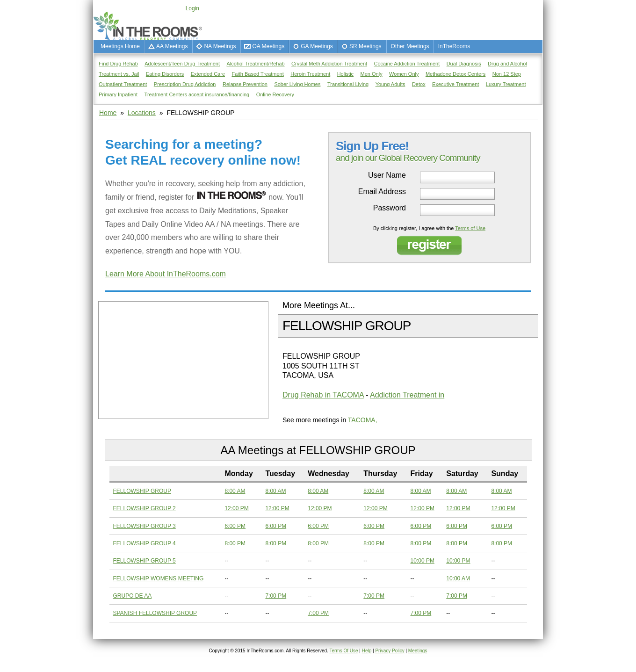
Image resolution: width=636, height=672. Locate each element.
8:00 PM (235, 543)
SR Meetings (365, 46)
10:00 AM (458, 578)
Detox (419, 84)
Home (108, 113)
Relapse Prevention (245, 84)
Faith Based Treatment (257, 74)
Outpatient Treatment (123, 84)
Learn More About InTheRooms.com (166, 274)
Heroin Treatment (310, 74)
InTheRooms (454, 46)
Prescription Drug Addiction (185, 84)
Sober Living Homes (297, 84)
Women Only (404, 74)
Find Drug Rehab (118, 64)
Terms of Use (470, 228)
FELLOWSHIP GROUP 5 (145, 561)
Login (192, 8)
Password (390, 208)
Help (367, 651)
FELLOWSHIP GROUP (142, 491)
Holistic (345, 74)
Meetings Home (120, 46)
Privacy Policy (390, 651)
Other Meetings (410, 46)
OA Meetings (268, 46)
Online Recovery (275, 94)
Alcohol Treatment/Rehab (256, 64)
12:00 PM (236, 508)
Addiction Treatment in (407, 395)
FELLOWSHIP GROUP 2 (145, 508)
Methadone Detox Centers (455, 74)
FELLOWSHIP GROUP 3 (145, 526)
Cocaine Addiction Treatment (407, 64)
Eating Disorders (165, 74)
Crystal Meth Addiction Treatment (329, 64)
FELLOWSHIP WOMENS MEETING (159, 578)
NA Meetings (220, 46)
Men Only (372, 74)
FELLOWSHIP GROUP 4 (145, 543)
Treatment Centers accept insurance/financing (197, 94)
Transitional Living (348, 84)
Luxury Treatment (506, 84)
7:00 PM (276, 596)
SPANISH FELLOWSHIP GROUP (155, 613)
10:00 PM (423, 561)
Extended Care (208, 74)
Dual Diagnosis (464, 64)
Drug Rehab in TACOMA (323, 395)
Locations (142, 113)
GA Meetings (317, 46)
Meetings (418, 651)
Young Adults (390, 84)
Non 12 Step (507, 74)
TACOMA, (363, 420)
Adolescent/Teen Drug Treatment (182, 64)
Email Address (382, 192)
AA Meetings (172, 46)
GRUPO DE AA (133, 596)
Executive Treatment (455, 84)
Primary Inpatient (118, 94)
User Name (387, 175)
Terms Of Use (343, 651)
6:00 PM (235, 526)
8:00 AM (235, 491)
